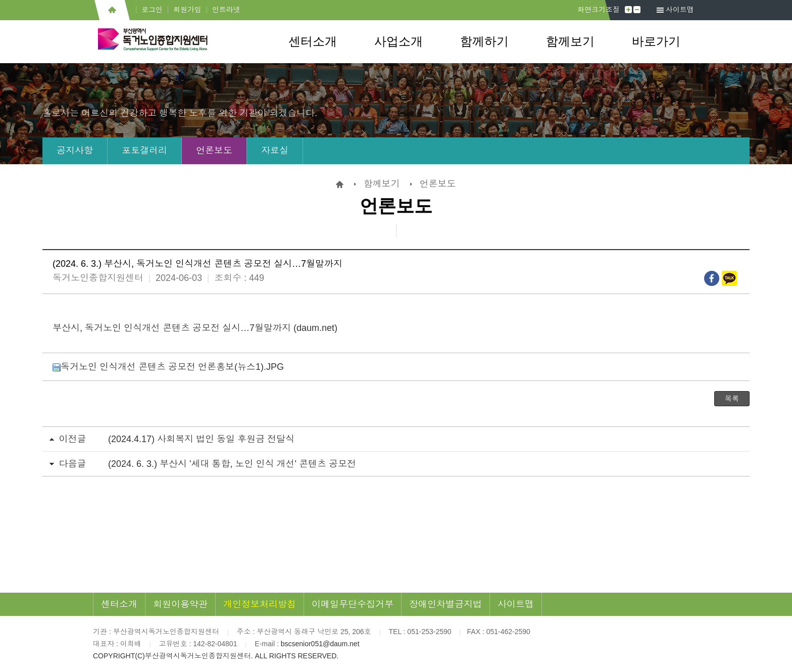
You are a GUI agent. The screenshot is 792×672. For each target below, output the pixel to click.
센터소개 (313, 41)
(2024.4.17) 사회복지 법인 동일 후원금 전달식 (201, 439)
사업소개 (399, 41)
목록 (732, 399)
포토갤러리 (144, 151)
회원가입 (187, 10)
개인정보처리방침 (260, 604)
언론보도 (214, 151)
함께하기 (484, 41)
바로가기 (656, 41)
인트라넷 (226, 10)
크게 (628, 10)
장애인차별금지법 (445, 604)
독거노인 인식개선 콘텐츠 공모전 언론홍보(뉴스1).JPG (168, 367)
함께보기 (570, 41)
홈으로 (112, 10)
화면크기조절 (599, 10)
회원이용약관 (180, 604)
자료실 (275, 151)
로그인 (152, 10)
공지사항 (75, 151)
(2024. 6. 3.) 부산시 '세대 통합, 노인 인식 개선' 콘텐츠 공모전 (232, 464)
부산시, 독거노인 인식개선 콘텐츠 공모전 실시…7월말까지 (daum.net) (195, 328)
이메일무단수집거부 (353, 604)
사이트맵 (680, 10)
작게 (637, 10)
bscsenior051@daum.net (320, 644)
